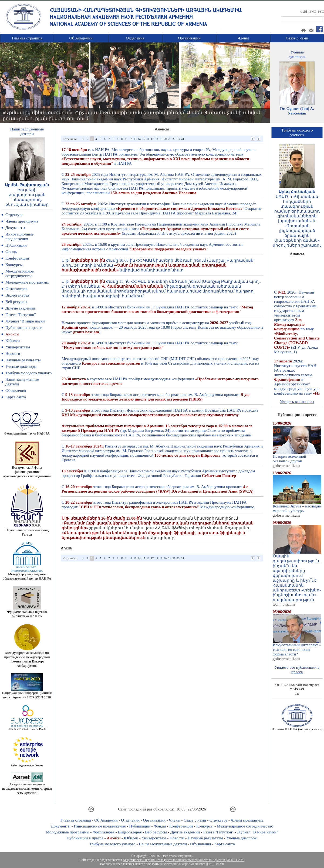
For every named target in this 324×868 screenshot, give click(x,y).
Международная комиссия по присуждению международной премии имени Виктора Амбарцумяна (27, 657)
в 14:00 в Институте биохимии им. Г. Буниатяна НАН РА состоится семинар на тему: (157, 309)
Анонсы (12, 334)
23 (178, 139)
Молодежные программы (27, 282)
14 (139, 139)
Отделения (135, 38)
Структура (14, 215)
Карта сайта (16, 397)
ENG (313, 12)
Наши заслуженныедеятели (27, 131)
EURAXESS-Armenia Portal (27, 727)
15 (144, 139)
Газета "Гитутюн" (21, 315)
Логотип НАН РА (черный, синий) (297, 727)
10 (122, 139)
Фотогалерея (16, 289)
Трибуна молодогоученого (297, 132)
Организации (189, 38)
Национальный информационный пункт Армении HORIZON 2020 (27, 693)
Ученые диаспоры (21, 366)
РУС (321, 12)
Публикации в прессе (24, 328)
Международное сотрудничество (20, 273)
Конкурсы (14, 265)
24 (183, 139)
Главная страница (27, 38)
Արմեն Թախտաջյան (27, 185)
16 (148, 139)
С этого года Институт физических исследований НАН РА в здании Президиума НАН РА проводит (160, 413)
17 (152, 139)
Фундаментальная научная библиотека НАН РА (27, 612)
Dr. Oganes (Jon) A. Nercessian (297, 111)
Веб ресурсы (16, 302)
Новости (13, 354)
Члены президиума (22, 221)
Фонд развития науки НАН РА (27, 432)
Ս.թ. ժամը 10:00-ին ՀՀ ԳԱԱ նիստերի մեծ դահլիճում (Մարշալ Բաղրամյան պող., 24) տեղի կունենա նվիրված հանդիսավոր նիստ (158, 265)
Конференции (17, 258)
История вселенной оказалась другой (297, 457)
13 (135, 139)
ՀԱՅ (304, 12)
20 (165, 139)
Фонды (11, 252)
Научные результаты (23, 360)
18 (157, 139)
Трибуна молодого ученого (28, 373)
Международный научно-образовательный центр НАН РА (27, 575)
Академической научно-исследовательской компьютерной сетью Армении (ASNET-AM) (183, 860)
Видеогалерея (17, 295)
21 (170, 139)
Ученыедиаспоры (297, 54)
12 (131, 139)
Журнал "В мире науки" (26, 321)
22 (174, 139)
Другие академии (20, 308)
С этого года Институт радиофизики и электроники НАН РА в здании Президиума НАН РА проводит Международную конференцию (158, 505)
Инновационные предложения (19, 236)
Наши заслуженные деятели (163, 844)
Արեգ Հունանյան (297, 192)
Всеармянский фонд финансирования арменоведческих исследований (27, 470)
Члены (243, 38)
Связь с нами (297, 38)
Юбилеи (13, 341)
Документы (15, 228)
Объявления (16, 391)
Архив (66, 548)
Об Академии (81, 38)
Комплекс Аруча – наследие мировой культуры (297, 507)
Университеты (18, 347)
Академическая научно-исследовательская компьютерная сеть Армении (27, 787)
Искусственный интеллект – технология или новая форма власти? (297, 648)
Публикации (16, 245)
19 (161, 139)
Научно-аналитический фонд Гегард (27, 531)
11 (126, 139)
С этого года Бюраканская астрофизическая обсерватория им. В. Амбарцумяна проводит (156, 397)
